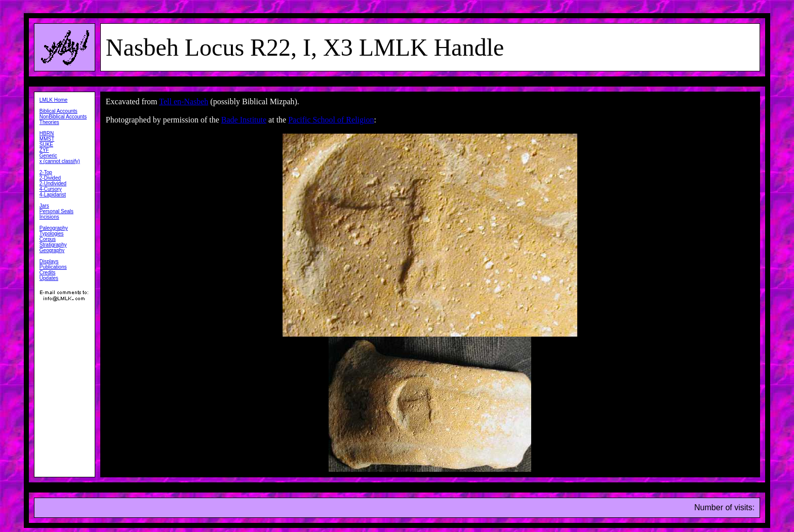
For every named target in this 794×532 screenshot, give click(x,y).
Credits (48, 273)
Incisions (49, 217)
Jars (44, 206)
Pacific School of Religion (331, 120)
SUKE (46, 145)
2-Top (46, 172)
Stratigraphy (53, 245)
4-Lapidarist (53, 195)
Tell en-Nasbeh (184, 101)
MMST (47, 139)
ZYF (44, 150)
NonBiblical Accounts (63, 117)
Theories (49, 122)
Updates (49, 278)
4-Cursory (51, 189)
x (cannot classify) (60, 161)
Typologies (52, 234)
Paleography (54, 228)
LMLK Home (54, 100)
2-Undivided (53, 183)
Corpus (48, 239)
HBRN (47, 133)
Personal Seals (56, 211)
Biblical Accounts (58, 111)
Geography (52, 250)
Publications (53, 267)
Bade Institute (244, 120)
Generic (48, 156)
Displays (49, 261)
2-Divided (50, 178)
